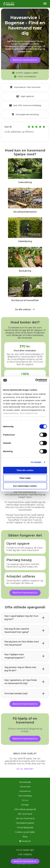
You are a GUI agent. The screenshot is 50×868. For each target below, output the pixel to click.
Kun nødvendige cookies (25, 486)
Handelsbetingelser (25, 823)
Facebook (25, 841)
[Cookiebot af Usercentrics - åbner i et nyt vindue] (36, 380)
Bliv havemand (25, 814)
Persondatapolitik (25, 828)
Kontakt (25, 805)
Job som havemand (25, 818)
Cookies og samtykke (25, 832)
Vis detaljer (36, 462)
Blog (25, 837)
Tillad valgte (25, 478)
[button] (25, 618)
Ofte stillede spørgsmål (25, 809)
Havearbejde (25, 782)
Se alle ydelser (25, 309)
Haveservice (25, 791)
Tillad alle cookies (25, 470)
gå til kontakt (25, 769)
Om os (25, 800)
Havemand (25, 787)
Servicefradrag (25, 796)
